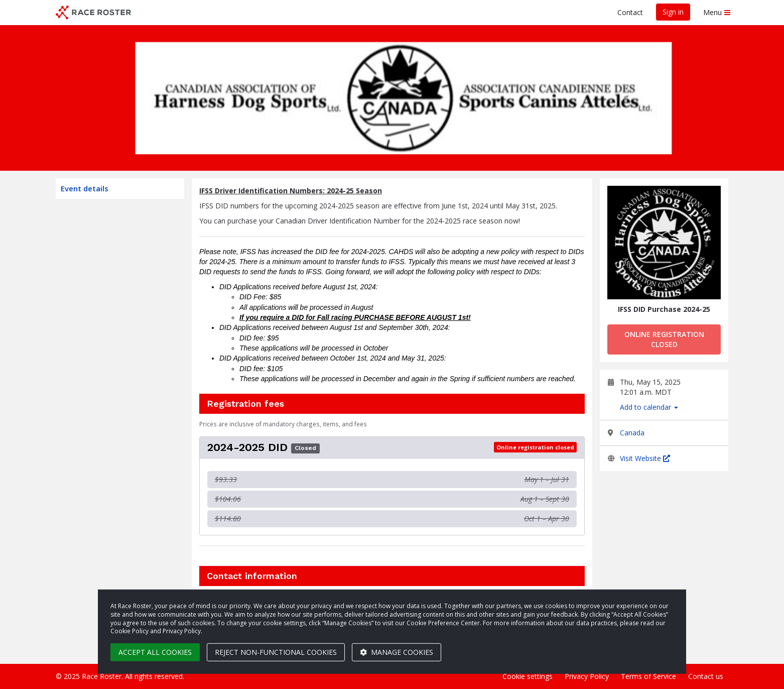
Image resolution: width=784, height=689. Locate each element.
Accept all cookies (155, 652)
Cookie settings (528, 676)
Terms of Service (648, 676)
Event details (85, 188)
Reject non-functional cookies (276, 652)
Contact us (706, 676)
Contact (630, 12)
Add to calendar (649, 407)
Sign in (673, 12)
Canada (632, 433)
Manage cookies (397, 652)
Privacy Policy (587, 676)
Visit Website (645, 458)
